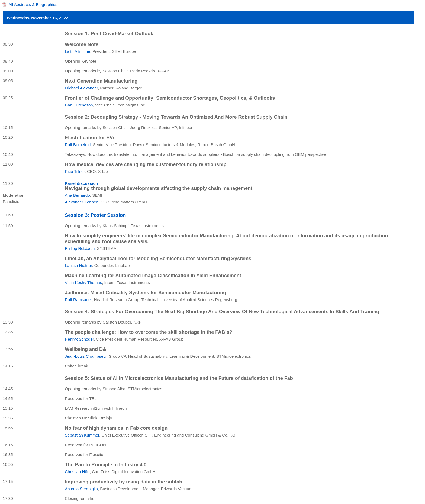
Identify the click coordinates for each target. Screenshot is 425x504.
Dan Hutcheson (79, 105)
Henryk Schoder (79, 339)
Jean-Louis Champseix (86, 356)
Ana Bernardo (77, 195)
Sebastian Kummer (82, 435)
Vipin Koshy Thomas (83, 282)
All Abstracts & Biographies (33, 4)
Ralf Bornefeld (78, 145)
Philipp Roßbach (80, 248)
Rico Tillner (75, 171)
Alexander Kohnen (81, 202)
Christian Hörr (77, 472)
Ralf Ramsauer (78, 300)
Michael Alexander (81, 88)
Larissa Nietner (78, 265)
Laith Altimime (77, 51)
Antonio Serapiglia (81, 489)
